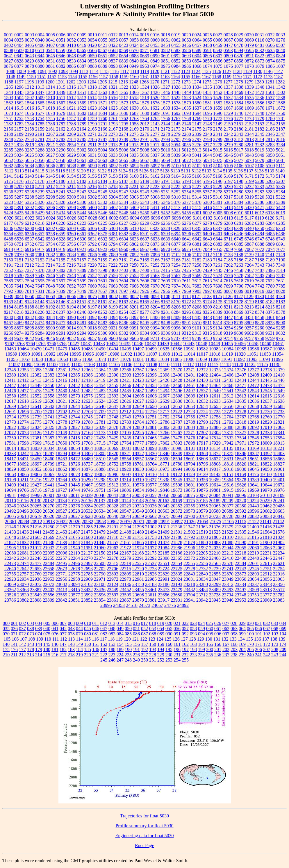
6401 (218, 234)
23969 (266, 600)
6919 (61, 249)
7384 (71, 270)
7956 (165, 291)
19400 (266, 480)
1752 (19, 118)
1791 (103, 124)
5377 (186, 202)
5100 (176, 166)
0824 (281, 56)
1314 (50, 87)
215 (47, 655)
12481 (74, 391)
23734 (228, 595)
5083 (19, 166)
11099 (39, 365)
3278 (218, 145)
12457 (138, 385)
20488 (279, 506)
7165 (144, 260)
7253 (165, 265)
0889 (103, 66)
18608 (202, 459)
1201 (60, 82)
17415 (74, 438)
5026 (40, 155)
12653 (189, 406)
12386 (87, 375)
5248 (134, 192)
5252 (176, 192)
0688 (134, 56)
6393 (165, 234)
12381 (23, 375)
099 (242, 634)
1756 (61, 118)
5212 (50, 187)
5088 (72, 166)
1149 (21, 77)
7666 (134, 286)
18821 (253, 464)
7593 (19, 281)
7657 (82, 286)
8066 (72, 296)
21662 (23, 537)
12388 (100, 375)
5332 (103, 202)
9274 (19, 333)
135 (249, 639)
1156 (93, 77)
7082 (51, 255)
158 (153, 644)
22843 (189, 574)
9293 (71, 333)
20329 (125, 506)
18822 (266, 464)
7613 (207, 281)
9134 (218, 328)
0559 (61, 50)
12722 (176, 412)
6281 (239, 223)
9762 (10, 344)
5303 (103, 197)
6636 (134, 239)
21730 (125, 537)
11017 (202, 354)
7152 (29, 260)
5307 (144, 197)
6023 (40, 218)
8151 (82, 302)
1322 (124, 87)
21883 (215, 542)
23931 (176, 600)
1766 (165, 118)
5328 (61, 202)
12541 (228, 391)
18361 (189, 453)
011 (96, 623)
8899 (40, 328)
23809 (49, 600)
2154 (270, 124)
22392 (202, 558)
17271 (189, 433)
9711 (155, 338)
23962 (253, 600)
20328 (113, 506)
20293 (100, 506)
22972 (113, 579)
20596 (253, 511)
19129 (189, 474)
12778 (61, 422)
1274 (197, 82)
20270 (49, 506)
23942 (202, 600)
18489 (87, 459)
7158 (92, 260)
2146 (186, 124)
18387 (253, 453)
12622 (74, 401)
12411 (10, 380)
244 (283, 655)
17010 (266, 427)
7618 (239, 281)
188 (112, 649)
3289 (50, 150)
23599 (125, 595)
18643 (240, 459)
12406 (228, 375)
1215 (113, 82)
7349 (281, 265)
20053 (138, 495)
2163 (71, 129)
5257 (207, 192)
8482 (92, 323)
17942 (228, 443)
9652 (71, 338)
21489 (138, 532)
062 (226, 629)
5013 (197, 150)
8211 (228, 307)
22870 (228, 574)
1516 (113, 98)
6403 (228, 234)
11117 (213, 365)
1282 (280, 82)
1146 (268, 71)
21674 (61, 537)
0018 (165, 35)
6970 (165, 249)
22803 (113, 574)
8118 (186, 296)
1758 (82, 118)
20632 (100, 516)
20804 (240, 516)
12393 (125, 375)
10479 (61, 349)
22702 (100, 569)
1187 (278, 77)
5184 (103, 181)
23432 (87, 590)
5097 (155, 166)
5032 (103, 155)
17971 (240, 443)
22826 (151, 574)
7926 (144, 291)
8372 (249, 312)
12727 (228, 412)
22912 (266, 574)
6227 (124, 223)
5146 (61, 176)
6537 (29, 239)
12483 (100, 391)
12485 (125, 391)
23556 (49, 595)
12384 (61, 375)
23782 (279, 595)
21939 (61, 548)
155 (128, 644)
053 (153, 629)
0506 (270, 45)
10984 (228, 349)
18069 (113, 448)
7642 (29, 286)
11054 (278, 354)
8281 (165, 312)
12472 (253, 385)
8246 (82, 312)
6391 (144, 234)
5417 (218, 207)
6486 (281, 234)
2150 (228, 124)
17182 (113, 433)
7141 (270, 255)
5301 (82, 197)
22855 (215, 574)
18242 (23, 453)
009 (79, 623)
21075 (215, 522)
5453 (176, 213)
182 (63, 649)
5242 (71, 192)
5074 (207, 160)
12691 (10, 412)
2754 (29, 139)
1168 (216, 77)
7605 (134, 281)
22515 (113, 563)
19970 (266, 490)
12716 (151, 412)
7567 (176, 276)
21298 (138, 527)
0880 (40, 66)
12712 (125, 412)
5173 (270, 176)
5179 (50, 181)
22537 (151, 563)
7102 (176, 255)
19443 (61, 485)
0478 (239, 45)
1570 (92, 103)
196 (177, 649)
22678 (74, 569)
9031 (113, 328)
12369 (164, 370)
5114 (30, 171)
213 (31, 655)
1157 (103, 77)
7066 (239, 249)
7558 (134, 276)
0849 (155, 61)
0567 (103, 50)
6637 (144, 239)
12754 (176, 417)
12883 (176, 427)
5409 (134, 207)
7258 (197, 265)
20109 (279, 495)
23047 (215, 579)
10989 (11, 354)
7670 (155, 286)
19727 (61, 490)
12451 (61, 385)
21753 (151, 537)
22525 (138, 563)
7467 (249, 270)
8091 (155, 296)
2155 (281, 124)
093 (193, 634)
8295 (186, 312)
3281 (249, 145)
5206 (270, 181)
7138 (238, 255)
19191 (279, 474)
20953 (100, 522)
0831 (50, 61)
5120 (81, 171)
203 (234, 649)
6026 (72, 218)
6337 (218, 228)
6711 (228, 239)
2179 (228, 129)
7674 (176, 286)
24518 (132, 605)
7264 (249, 265)
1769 (197, 118)
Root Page (144, 845)
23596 (100, 595)
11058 (37, 359)
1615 (19, 108)
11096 (277, 359)
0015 (144, 35)
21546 (253, 532)
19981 (10, 495)
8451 (249, 317)
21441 (36, 532)
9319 (228, 333)
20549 (138, 511)
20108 (266, 495)
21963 (113, 548)
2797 (197, 139)
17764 (125, 443)
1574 (134, 103)
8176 (228, 302)
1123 (186, 71)
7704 (249, 286)
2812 (239, 139)
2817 (8, 145)
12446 (279, 380)
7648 (50, 286)
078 (71, 634)
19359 (215, 480)
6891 (281, 244)
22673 (61, 569)
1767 (176, 118)
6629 (71, 239)
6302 (50, 228)
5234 (270, 187)
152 (104, 644)
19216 (36, 480)
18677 (10, 464)
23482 (189, 590)
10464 (23, 349)
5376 (176, 202)
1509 (40, 98)
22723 (151, 569)
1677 (40, 113)
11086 (189, 359)
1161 (144, 77)
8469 (19, 323)
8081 (103, 296)
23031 (189, 579)
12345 (10, 370)
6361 (82, 234)
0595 (249, 50)
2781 (40, 139)
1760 (103, 118)
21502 (189, 532)
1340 (260, 87)
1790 (92, 124)
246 (112, 660)
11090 (214, 359)
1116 (114, 71)
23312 (228, 584)
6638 (155, 239)
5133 (207, 171)
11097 (14, 365)
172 (267, 644)
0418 (71, 45)
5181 (71, 181)
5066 (134, 160)
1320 (103, 87)
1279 (249, 82)
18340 (164, 453)
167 (226, 644)
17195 (125, 433)
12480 (61, 391)
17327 (240, 433)
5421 (260, 207)
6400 (207, 234)
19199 (10, 480)
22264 (74, 558)
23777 (266, 595)
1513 (82, 98)
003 (31, 623)
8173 (197, 302)
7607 (155, 281)
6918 (50, 249)
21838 (49, 542)
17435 (125, 438)
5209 (19, 187)
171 (258, 644)
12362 (74, 370)
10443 (189, 344)
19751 (100, 490)
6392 (155, 234)
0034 (8, 40)
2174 (186, 129)
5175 (8, 181)
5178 (40, 181)
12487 (138, 391)
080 (88, 634)
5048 (249, 155)
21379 (227, 527)
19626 (240, 485)
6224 (92, 223)
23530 (23, 595)
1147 (278, 71)
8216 (281, 307)
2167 (113, 129)
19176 (253, 474)
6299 (19, 228)
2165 (92, 129)
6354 (8, 234)
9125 (207, 328)
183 (71, 649)
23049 (228, 579)
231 (177, 655)
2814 (260, 139)
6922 (92, 249)
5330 (82, 202)
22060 (253, 548)
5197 (228, 181)
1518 (134, 98)
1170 (237, 77)
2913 (113, 145)
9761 (281, 338)
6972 (176, 249)
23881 (151, 600)
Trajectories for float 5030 (144, 816)
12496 (176, 391)
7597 (61, 281)
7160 (113, 260)
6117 (249, 218)
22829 (164, 574)
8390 (71, 317)
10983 (215, 349)
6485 (270, 234)
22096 (61, 553)
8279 (155, 312)
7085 (82, 255)
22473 (10, 563)
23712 (202, 595)
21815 (253, 537)
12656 (228, 406)
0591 (207, 50)
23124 (113, 584)
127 (184, 639)
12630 (176, 401)
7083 (61, 255)
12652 (176, 406)
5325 (29, 202)
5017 (239, 150)
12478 (36, 391)
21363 (202, 527)
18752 (113, 464)
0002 (19, 35)
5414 (186, 207)
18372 (215, 453)
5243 (82, 192)
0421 (103, 45)
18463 (61, 459)
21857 (113, 542)
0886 (71, 66)
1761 (113, 118)
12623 (87, 401)
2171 (155, 129)
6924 (113, 249)
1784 (29, 124)
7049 (207, 249)
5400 (92, 207)
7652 (71, 286)
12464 (215, 385)
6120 (270, 218)
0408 (61, 45)
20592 (240, 511)
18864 (74, 469)
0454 (165, 45)
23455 (138, 590)
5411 (155, 207)
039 (39, 629)
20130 (35, 501)
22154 (113, 553)
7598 (71, 281)
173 (275, 644)
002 (22, 623)
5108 (260, 166)
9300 (103, 333)
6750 (8, 244)
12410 (279, 375)
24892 (183, 605)
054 (161, 629)
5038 (165, 155)
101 (258, 634)
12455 (113, 385)
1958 (134, 124)
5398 (71, 207)
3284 (281, 145)
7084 (72, 255)
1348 (50, 92)
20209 (227, 501)
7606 (144, 281)
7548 (71, 276)
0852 (176, 61)
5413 (176, 207)
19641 (253, 485)
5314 (197, 197)
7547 (61, 276)
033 (275, 623)
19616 (228, 485)
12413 (36, 380)
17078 (23, 433)
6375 (103, 234)
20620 (49, 516)
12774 (23, 422)
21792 (189, 537)
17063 (279, 427)
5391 (19, 207)
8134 (270, 296)
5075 (218, 160)
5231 (239, 187)
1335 (207, 87)
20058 (164, 495)
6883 (218, 244)
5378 (197, 202)
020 (169, 623)
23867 (125, 600)
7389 (82, 270)
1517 (124, 98)
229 (161, 655)
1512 (71, 98)
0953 (144, 66)
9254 (228, 328)
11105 (114, 365)
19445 (74, 485)
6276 (186, 223)
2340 (207, 134)
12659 (266, 406)
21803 (202, 537)
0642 (19, 56)
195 (169, 649)
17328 (253, 433)
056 (177, 629)
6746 (249, 239)
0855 (207, 61)
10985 (240, 349)
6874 (165, 244)
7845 (71, 291)
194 (161, 649)
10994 (63, 354)
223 (112, 655)
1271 (165, 82)
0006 (61, 35)
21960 (100, 548)
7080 (30, 255)
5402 (113, 207)
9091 (134, 328)
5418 (228, 207)
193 (153, 649)
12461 (189, 385)
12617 (10, 401)
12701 (49, 412)
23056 (266, 579)
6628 (61, 239)
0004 (40, 35)
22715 (125, 569)
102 (267, 634)
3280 (239, 145)
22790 (100, 574)
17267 (176, 433)
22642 (23, 569)
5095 (145, 166)
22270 (87, 558)
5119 (71, 171)
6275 (176, 223)
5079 (260, 160)
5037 (155, 155)
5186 (113, 181)
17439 (138, 438)
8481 (82, 323)
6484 (260, 234)
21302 (151, 527)
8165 (144, 302)
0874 (270, 61)
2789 (124, 139)
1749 (270, 113)
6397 (197, 234)
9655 (82, 338)
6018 (270, 213)
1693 (186, 113)
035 (6, 629)
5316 (218, 197)
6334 (186, 228)
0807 (218, 56)
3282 (260, 145)
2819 (29, 145)
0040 (40, 40)
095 (210, 634)
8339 (218, 312)
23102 (87, 584)
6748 (270, 239)
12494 (164, 391)
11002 (126, 354)
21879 (189, 542)
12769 (266, 417)
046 (96, 629)
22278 (113, 558)
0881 (50, 66)
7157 (82, 260)
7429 (207, 270)
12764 (228, 417)
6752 (29, 244)
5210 (29, 187)
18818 (228, 464)
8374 (260, 312)
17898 (189, 443)
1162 (155, 77)
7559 (144, 276)
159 (161, 644)
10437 (150, 344)
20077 (202, 495)
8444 (218, 317)
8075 (92, 296)
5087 (61, 166)
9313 (197, 333)
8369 (239, 312)
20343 (164, 506)
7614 (218, 281)
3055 (186, 145)
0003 (29, 35)
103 (275, 634)
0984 (176, 66)
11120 (238, 365)
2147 (197, 124)
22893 (253, 574)
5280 (239, 192)
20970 (126, 522)
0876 (8, 66)
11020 (240, 354)
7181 (186, 260)
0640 (281, 50)
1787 (61, 124)
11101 (64, 365)
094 (201, 634)
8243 (71, 312)
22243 (23, 558)
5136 (238, 171)
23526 (10, 595)
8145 (50, 302)
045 (88, 629)
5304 (113, 197)
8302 (197, 312)
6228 (134, 223)
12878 (113, 427)
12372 (202, 370)
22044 (228, 548)
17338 (266, 433)
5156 (92, 176)
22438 (240, 558)
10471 (49, 349)
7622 (270, 281)
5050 (270, 155)
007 (63, 623)
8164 (134, 302)
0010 (92, 35)
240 (250, 655)
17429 (113, 438)
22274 (100, 558)
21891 (253, 542)
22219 (253, 553)
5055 (29, 160)
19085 (100, 474)
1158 (114, 77)
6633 (113, 239)
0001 (8, 35)
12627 (138, 401)
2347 (281, 134)
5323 (8, 202)
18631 (228, 459)
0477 (228, 45)
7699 (228, 286)
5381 (218, 202)
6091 (103, 218)
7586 (270, 276)
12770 (279, 417)
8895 (8, 328)
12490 (151, 391)
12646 (100, 406)
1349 (61, 92)
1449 (186, 92)
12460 (176, 385)
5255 (197, 192)
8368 (228, 312)
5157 (103, 176)
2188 (8, 134)
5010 (165, 150)
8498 (165, 323)
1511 (61, 98)
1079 (260, 66)
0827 (8, 61)
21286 (100, 527)
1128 (237, 71)
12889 (240, 427)
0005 (50, 35)
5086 (51, 166)
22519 (125, 563)
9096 (176, 328)
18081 (126, 448)
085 (128, 634)
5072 (186, 160)
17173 (100, 433)
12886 (215, 427)
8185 (19, 307)
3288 (40, 150)
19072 (62, 474)
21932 (49, 548)
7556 (113, 276)
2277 (155, 134)
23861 (113, 600)
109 (40, 639)
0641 (8, 56)
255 (185, 660)
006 (55, 623)
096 (218, 634)
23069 (10, 584)
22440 (253, 558)
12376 (240, 370)
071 (14, 634)
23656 (164, 595)
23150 (138, 584)
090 (169, 634)
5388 (270, 202)
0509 (19, 50)
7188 (260, 260)
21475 (87, 532)
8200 (124, 307)
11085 (176, 359)
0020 (186, 35)
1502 (281, 92)
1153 (62, 77)
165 (210, 644)
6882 (207, 244)
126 (176, 639)
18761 (138, 464)
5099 (166, 166)
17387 (49, 438)
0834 (82, 61)
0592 (218, 50)
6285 (281, 223)
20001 (49, 495)
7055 (218, 249)
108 (31, 639)
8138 (280, 296)
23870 (138, 600)
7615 (228, 281)
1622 (82, 108)
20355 (189, 506)
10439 (163, 344)
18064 (87, 448)
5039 (176, 155)
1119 (145, 71)
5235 (281, 187)
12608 (176, 396)
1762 (124, 118)
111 (56, 639)
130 (209, 639)
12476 (10, 391)
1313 (40, 87)
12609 (189, 396)
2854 (71, 145)
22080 (10, 553)
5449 (134, 213)
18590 (164, 459)
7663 (113, 286)
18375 (228, 453)
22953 (49, 579)
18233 (10, 453)
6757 (82, 244)
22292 (151, 558)
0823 (270, 56)
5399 (82, 207)
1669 (249, 108)
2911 (92, 145)
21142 (278, 522)
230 (169, 655)
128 (192, 639)
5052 (8, 160)
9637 (19, 338)
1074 (207, 66)
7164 (134, 260)
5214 (71, 187)
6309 (124, 228)
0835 (92, 61)
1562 (8, 103)
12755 (189, 417)
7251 (144, 265)
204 (242, 649)
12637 (266, 401)
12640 (23, 406)
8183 (281, 302)
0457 (197, 45)
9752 (218, 338)
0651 (103, 56)
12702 (61, 412)
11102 (77, 365)
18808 (215, 464)
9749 (197, 338)
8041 (19, 296)
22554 (176, 563)
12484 (113, 391)
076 (55, 634)
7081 (40, 255)
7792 (8, 291)
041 (55, 629)
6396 (186, 234)
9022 (103, 328)
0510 (29, 50)
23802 (23, 600)
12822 (10, 427)
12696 (23, 412)
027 (226, 623)
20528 (74, 511)
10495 (125, 349)
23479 (176, 590)
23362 (10, 590)
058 (193, 629)
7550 (82, 276)
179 (39, 649)
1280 (259, 82)
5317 (228, 197)
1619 (61, 108)
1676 (29, 113)
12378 (266, 370)
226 (136, 655)
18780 (176, 464)
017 (144, 623)
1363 (103, 92)
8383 (40, 317)
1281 (270, 82)
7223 (124, 265)
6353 (281, 228)
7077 (281, 249)
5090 (92, 166)
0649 (82, 56)
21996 (189, 548)
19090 (113, 474)
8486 (124, 323)
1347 (40, 92)
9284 (40, 333)
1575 (144, 103)
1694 (197, 113)
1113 (84, 71)
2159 (40, 129)
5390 (8, 207)
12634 (228, 401)
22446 (266, 558)
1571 (103, 103)
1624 (103, 108)
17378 (23, 438)
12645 (87, 406)
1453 (228, 92)
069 (283, 629)
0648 (71, 56)
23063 (279, 579)
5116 (50, 171)
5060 (71, 160)
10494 (113, 349)
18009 (266, 443)
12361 (61, 370)
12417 (74, 380)
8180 (260, 302)
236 (218, 655)
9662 (124, 338)
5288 (29, 197)
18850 (23, 469)
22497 (87, 563)
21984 (164, 548)
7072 (260, 249)
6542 (40, 239)
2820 (40, 145)
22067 (279, 548)
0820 (239, 56)
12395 (138, 375)
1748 (260, 113)
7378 (40, 270)
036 (14, 629)
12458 (151, 385)
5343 (144, 202)
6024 (51, 218)
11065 (75, 359)
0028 (228, 35)
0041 (50, 40)
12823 (23, 427)
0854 (197, 61)
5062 (92, 160)
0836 (103, 61)
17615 (49, 443)
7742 (260, 286)
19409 (10, 485)
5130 (175, 171)
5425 (19, 213)
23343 (266, 584)
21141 (266, 522)
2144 (165, 124)
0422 (113, 45)
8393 (103, 317)
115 (87, 639)
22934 (23, 579)
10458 (253, 344)
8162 (113, 302)
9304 (144, 333)
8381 (19, 317)
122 (144, 639)
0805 (207, 56)
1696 (218, 113)
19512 (113, 485)
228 (153, 655)
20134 (61, 501)
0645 (50, 56)
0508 (8, 50)
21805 (215, 537)
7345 (270, 265)
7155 (61, 260)
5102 (197, 166)
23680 (176, 595)
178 (31, 649)
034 (283, 623)
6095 (145, 218)
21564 (266, 532)
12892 (253, 427)
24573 (144, 605)
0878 (29, 66)
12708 (87, 412)
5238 (29, 192)
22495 (61, 563)
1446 (165, 92)
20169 (176, 501)
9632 (281, 333)
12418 (87, 380)
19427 (36, 485)
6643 (207, 239)
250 (144, 660)
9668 (144, 338)
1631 (144, 108)
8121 (197, 296)
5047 (239, 155)
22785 (87, 574)
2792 (155, 139)
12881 (151, 427)
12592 (100, 396)
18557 (138, 459)
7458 (239, 270)
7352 (8, 270)
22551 (164, 563)
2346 (270, 134)
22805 (125, 574)
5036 (144, 155)
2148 (207, 124)
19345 (176, 480)
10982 (202, 349)
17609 (36, 443)
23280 (202, 584)
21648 (10, 537)
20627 (74, 516)
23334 (240, 584)
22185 (164, 553)
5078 (249, 160)
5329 (71, 202)
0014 (134, 35)
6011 (249, 213)
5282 (260, 192)
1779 (260, 118)
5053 (19, 160)
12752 (164, 417)
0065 (207, 40)
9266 (8, 333)
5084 (30, 166)
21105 (228, 522)
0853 (186, 61)
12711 (112, 412)
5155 (82, 176)
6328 (165, 228)
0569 (124, 50)
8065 (61, 296)
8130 (259, 296)
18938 (151, 469)
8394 (113, 317)
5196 (218, 181)
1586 (260, 103)
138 (274, 639)
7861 (113, 291)
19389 (253, 480)
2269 (71, 134)
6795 (124, 244)
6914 (8, 249)
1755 (50, 118)
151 (96, 644)
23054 (253, 579)
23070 (23, 584)
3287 (29, 150)
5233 (260, 187)
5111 (281, 166)
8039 (9, 296)
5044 (207, 155)
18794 (189, 464)
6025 (61, 218)
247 (120, 660)
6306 (92, 228)
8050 (30, 296)
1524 (197, 98)
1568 (71, 103)
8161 (103, 302)
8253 (113, 312)
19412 (23, 485)
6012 (260, 213)
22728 (189, 569)
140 (6, 644)
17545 (253, 438)
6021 (19, 218)
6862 (134, 244)
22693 (87, 569)
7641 (19, 286)
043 (71, 629)
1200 (50, 82)
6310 (134, 228)
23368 (23, 590)
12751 (151, 417)
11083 (151, 359)
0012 (113, 35)
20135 (74, 501)
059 (201, 629)
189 (120, 649)
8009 (239, 291)
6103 (218, 218)
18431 (23, 459)
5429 (40, 213)
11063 (62, 359)
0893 (113, 66)
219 (79, 655)
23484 (202, 590)
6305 (82, 228)
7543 (40, 276)
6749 (281, 239)
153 (112, 644)
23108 (100, 584)
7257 (186, 265)
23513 (266, 590)
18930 (138, 469)
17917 (202, 443)
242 (267, 655)
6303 (61, 228)
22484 (49, 563)
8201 (134, 307)
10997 (101, 354)
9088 (124, 328)
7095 (145, 255)
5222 (144, 187)
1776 (228, 118)
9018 (92, 328)
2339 (197, 134)
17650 (61, 443)
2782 (50, 139)
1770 (207, 118)
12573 (74, 396)
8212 (239, 307)
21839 (61, 542)
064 (242, 629)
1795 (124, 124)
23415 (74, 590)
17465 (151, 438)
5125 (133, 171)
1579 (186, 103)
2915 (134, 145)
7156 (71, 260)
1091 (42, 71)
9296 (92, 333)
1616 (29, 108)
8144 (40, 302)
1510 (50, 98)
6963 (134, 249)
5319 (249, 197)
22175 (151, 553)
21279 (74, 527)
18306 (87, 453)
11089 (201, 359)
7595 (40, 281)
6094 (134, 218)
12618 (23, 401)
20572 (176, 511)
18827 (279, 464)
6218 (40, 223)
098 (234, 634)
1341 (270, 87)
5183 (92, 181)
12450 (49, 385)
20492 (10, 511)
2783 (61, 139)
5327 (50, 202)
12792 (228, 422)
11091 (226, 359)
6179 (19, 223)
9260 (260, 328)
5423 (281, 207)
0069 (249, 40)
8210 (218, 307)
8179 (249, 302)
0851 (165, 61)
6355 (19, 234)
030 (250, 623)
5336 (134, 202)
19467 (87, 485)
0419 (82, 45)
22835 (176, 574)
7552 (92, 276)
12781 (100, 422)
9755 (239, 338)
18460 (49, 459)
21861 (125, 542)
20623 (61, 516)
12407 (240, 375)
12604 (125, 396)
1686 (124, 113)
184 (79, 649)
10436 (138, 344)
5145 (50, 176)
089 (161, 634)
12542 (240, 391)
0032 (270, 35)
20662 (151, 516)
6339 (239, 228)
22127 (87, 553)
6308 (113, 228)
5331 (92, 202)
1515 (103, 98)
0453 (155, 45)
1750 (281, 113)
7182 (197, 260)
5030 (82, 155)
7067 (249, 249)
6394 (176, 234)
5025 (29, 155)
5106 (239, 166)
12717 (164, 412)
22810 (138, 574)
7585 (260, 276)
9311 (176, 333)
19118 (164, 474)
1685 (113, 113)
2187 (281, 129)
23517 (279, 590)
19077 (87, 474)
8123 (207, 296)
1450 (197, 92)
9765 (41, 344)
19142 (215, 474)
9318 (218, 333)
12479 (49, 391)
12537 (202, 391)
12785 (151, 422)
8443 (207, 317)
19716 (36, 490)
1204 (92, 82)
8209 (207, 307)
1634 (176, 108)
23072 (36, 584)
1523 (186, 98)
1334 (197, 87)
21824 (279, 537)
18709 (49, 464)
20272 (61, 506)
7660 (92, 286)
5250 (155, 192)
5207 (281, 181)
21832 (23, 542)
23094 (74, 584)
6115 (239, 218)
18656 (266, 459)
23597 (113, 595)
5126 (144, 171)
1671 (270, 108)
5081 (281, 160)
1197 (19, 82)
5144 (40, 176)
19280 (74, 480)
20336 (151, 506)
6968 (155, 249)
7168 (176, 260)
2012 (144, 124)
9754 (228, 338)
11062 (50, 359)
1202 (71, 82)
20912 (36, 522)
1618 (50, 108)
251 (153, 660)
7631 (281, 281)
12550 (10, 396)
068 (275, 629)
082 (104, 634)
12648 (125, 406)
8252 (103, 312)
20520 (36, 511)
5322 (281, 197)
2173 (176, 129)
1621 (71, 108)
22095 (49, 553)
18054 (74, 448)
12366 (125, 370)
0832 (61, 61)
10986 (253, 349)
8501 (186, 323)
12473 (266, 385)
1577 (165, 103)
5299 (61, 197)
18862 (61, 469)
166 (218, 644)
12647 (113, 406)
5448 (124, 213)
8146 (61, 302)
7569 (197, 276)
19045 (253, 469)
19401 (279, 480)
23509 (253, 590)
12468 (228, 385)
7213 (40, 265)
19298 (100, 480)
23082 (61, 584)
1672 (281, 108)
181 (55, 649)
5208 (8, 187)
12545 (266, 391)
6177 (8, 223)
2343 (239, 134)
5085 (40, 166)
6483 (249, 234)
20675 (164, 516)
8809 (249, 323)
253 (169, 660)
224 (120, 655)
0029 (239, 35)
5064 (113, 160)
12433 (228, 380)
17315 (228, 433)
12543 (253, 391)
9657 (92, 338)
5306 (134, 197)
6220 (61, 223)
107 (23, 639)
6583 (50, 239)
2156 (8, 129)
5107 (249, 166)
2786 (92, 139)
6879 (186, 244)
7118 (218, 255)
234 (201, 655)
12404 (215, 375)
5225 (176, 187)
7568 (186, 276)
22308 (164, 558)
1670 (260, 108)
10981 (189, 349)
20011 (74, 495)
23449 (113, 590)
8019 (260, 291)
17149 (61, 433)
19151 (227, 474)
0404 (19, 45)
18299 (74, 453)
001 (14, 623)
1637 (197, 108)
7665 (124, 286)
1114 (94, 71)
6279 (218, 223)
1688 (144, 113)
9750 (207, 338)
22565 (215, 563)
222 (104, 655)
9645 (40, 338)
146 (55, 644)
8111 (176, 296)
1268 (144, 82)
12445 (266, 380)
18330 (151, 453)
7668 (144, 286)
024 (201, 623)
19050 (266, 469)
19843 (151, 490)
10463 (10, 349)
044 (79, 629)
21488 (125, 532)
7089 (113, 255)
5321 (270, 197)
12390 (113, 375)
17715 (100, 443)
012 (104, 623)
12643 (61, 406)
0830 (40, 61)
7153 (40, 260)
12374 (228, 370)
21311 (164, 527)
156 (136, 644)
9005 (61, 328)
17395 (61, 438)
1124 (196, 71)
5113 (19, 171)
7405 (134, 270)
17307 (202, 433)
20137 (99, 501)
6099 (187, 218)
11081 (138, 359)
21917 (36, 548)
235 (210, 655)
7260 (207, 265)
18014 (10, 448)
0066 (218, 40)
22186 (176, 553)
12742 (61, 417)
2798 (207, 139)
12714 (138, 412)
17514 (215, 438)
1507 (29, 98)
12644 (74, 406)
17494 (202, 438)
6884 (228, 244)
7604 (124, 281)
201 (218, 649)
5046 (228, 155)
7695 (207, 286)
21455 (49, 532)
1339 (249, 87)
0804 (197, 56)
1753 (29, 118)
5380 (207, 202)
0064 (197, 40)
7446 (228, 270)
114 (79, 639)
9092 (144, 328)
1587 (270, 103)
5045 (218, 155)
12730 (266, 412)
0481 (260, 45)
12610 (202, 396)
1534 (239, 98)
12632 (202, 401)
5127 (154, 171)
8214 (260, 307)
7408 (144, 270)
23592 (87, 595)
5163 (165, 176)
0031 (260, 35)
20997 (177, 522)
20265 (36, 506)
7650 (61, 286)
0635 (270, 50)
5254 (186, 192)
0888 (92, 66)
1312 (29, 87)
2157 (19, 129)
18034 (49, 448)
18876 (87, 469)
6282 (249, 223)
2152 (249, 124)
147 (63, 644)
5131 (186, 171)
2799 (218, 139)
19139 (202, 474)
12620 (49, 401)
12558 (49, 396)
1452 (218, 92)
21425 (279, 527)
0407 (50, 45)
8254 (124, 312)
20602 (266, 511)
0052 (71, 40)
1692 (176, 113)
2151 (239, 124)
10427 (74, 344)
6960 (124, 249)
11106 (127, 365)
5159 (124, 176)
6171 (280, 218)
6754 (50, 244)
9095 (165, 328)
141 (14, 644)
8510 (197, 323)
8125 (217, 296)
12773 (10, 422)
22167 (125, 553)
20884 (24, 522)
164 (201, 644)
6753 (40, 244)
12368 (151, 370)
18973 (164, 469)
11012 (177, 354)
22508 (100, 563)
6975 (186, 249)
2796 (186, 139)
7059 (228, 249)
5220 (124, 187)
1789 (82, 124)
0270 (270, 40)
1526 (218, 98)
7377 (29, 270)
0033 (281, 35)
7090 (124, 255)
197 (185, 649)
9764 (31, 344)
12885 (202, 427)
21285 (87, 527)
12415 (49, 380)
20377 (228, 506)
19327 (151, 480)
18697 (36, 464)
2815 (270, 139)
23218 (189, 584)
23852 (87, 600)
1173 (268, 77)
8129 (249, 296)
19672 (279, 485)
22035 (215, 548)
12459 (164, 385)
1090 (32, 71)
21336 (176, 527)
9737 (176, 338)
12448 (23, 385)
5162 (155, 176)
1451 (207, 92)
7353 (19, 270)
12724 (202, 412)
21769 (164, 537)
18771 (164, 464)
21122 (253, 522)
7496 (270, 270)
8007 (228, 291)
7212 (29, 265)
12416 (61, 380)
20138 (112, 501)
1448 (176, 92)
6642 (197, 239)
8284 (176, 312)
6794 (113, 244)
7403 (124, 270)
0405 (29, 45)
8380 (8, 317)
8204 (155, 307)
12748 (113, 417)
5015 (218, 150)
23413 (61, 590)
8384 (50, 317)
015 (128, 623)
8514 (218, 323)
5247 (124, 192)
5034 (124, 155)
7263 (239, 265)
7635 (8, 286)
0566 (92, 50)
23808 (36, 600)
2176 (207, 129)
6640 (176, 239)
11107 (139, 365)
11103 (89, 365)
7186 (239, 260)
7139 (249, 255)
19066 (36, 474)
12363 (87, 370)
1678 (50, 113)
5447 (113, 213)
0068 (239, 40)
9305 (155, 333)
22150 (100, 553)
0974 (155, 66)
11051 (253, 354)
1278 (238, 82)
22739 (215, 569)
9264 (270, 328)
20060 (176, 495)
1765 (155, 118)
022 (185, 623)
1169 (227, 77)
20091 (228, 495)
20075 (189, 495)
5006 (124, 150)
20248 (23, 506)
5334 (124, 202)
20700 (189, 516)
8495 (144, 323)
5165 (186, 176)
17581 (10, 443)
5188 (134, 181)
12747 (100, 417)
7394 (92, 270)
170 (250, 644)
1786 (50, 124)
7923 (134, 291)
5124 (123, 171)
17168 (87, 433)
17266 (164, 433)
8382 (29, 317)
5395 (40, 207)
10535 (164, 349)
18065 (100, 448)
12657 (240, 406)
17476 (189, 438)
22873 (240, 574)
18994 (176, 469)
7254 (176, 265)
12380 (10, 375)
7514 (281, 270)
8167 (165, 302)
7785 (281, 286)
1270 (155, 82)
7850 (92, 291)
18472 (74, 459)
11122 (250, 365)
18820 (240, 464)
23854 (100, 600)
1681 (71, 113)
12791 (215, 422)
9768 (62, 344)
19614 (215, 485)
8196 (82, 307)
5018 (249, 150)
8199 (113, 307)
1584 (239, 103)
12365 (113, 370)
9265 (281, 328)
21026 (190, 522)
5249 (144, 192)
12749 (125, 417)
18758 (125, 464)
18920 (125, 469)
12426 (164, 380)
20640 (113, 516)
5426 (29, 213)
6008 (228, 213)
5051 (281, 155)
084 (120, 634)
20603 (279, 511)
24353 (119, 605)
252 (161, 660)
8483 (103, 323)
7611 (186, 281)
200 (210, 649)
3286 (19, 150)
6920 (71, 249)
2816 (281, 139)
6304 (71, 228)
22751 (266, 569)
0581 (155, 50)
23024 (176, 579)
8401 (144, 317)
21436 (23, 532)
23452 (125, 590)
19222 (49, 480)
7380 (50, 270)
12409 (266, 375)
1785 (40, 124)
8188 (29, 307)
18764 (151, 464)
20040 (100, 495)
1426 (155, 92)
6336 (207, 228)
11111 (176, 365)
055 (169, 629)
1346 (29, 92)
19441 (49, 485)
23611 (151, 595)
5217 (103, 187)
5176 (19, 181)
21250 (49, 527)
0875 (281, 61)
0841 (144, 61)
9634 (8, 338)
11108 (152, 365)
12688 (279, 406)
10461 (278, 344)
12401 (189, 375)
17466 (164, 438)
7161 (124, 260)
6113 (228, 218)
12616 (279, 396)
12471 (240, 385)
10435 (125, 344)
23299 (215, 584)
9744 (186, 338)
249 (136, 660)
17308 (215, 433)
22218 (240, 553)
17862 (164, 443)
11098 (27, 365)
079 (79, 634)
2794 (165, 139)
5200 (260, 181)
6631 (92, 239)
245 (104, 660)
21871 (151, 542)
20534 (100, 511)
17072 (10, 433)
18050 (62, 448)
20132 (48, 501)
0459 (218, 45)
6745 (239, 239)
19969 (253, 490)
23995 (106, 605)
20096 (240, 495)
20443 (253, 506)
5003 (92, 150)
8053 (51, 296)
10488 (87, 349)
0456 (186, 45)
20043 (113, 495)
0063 (186, 40)
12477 (23, 391)
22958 (74, 579)
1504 (19, 98)
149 (79, 644)
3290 (61, 150)
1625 (113, 108)
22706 (113, 569)
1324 (144, 87)
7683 (197, 286)
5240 (50, 192)
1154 (72, 77)
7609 (165, 281)
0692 (176, 56)
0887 (82, 66)
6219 (50, 223)
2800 (228, 139)
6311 (144, 228)
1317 (82, 87)
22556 (202, 563)
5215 (82, 187)
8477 (61, 323)
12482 (87, 391)
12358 (36, 370)
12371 (189, 370)
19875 (189, 490)
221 (96, 655)
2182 (260, 129)
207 (267, 649)
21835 (36, 542)
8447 (228, 317)
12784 (138, 422)
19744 (74, 490)
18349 (176, 453)
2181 (249, 129)
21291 (113, 527)
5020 (270, 150)
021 (177, 623)
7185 (228, 260)
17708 (87, 443)
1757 (71, 118)
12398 (164, 375)
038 (31, 629)
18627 (215, 459)
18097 (164, 448)
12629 (164, 401)
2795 (176, 139)
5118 (60, 171)
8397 (134, 317)
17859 (151, 443)
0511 (40, 50)
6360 (71, 234)
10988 (279, 349)
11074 (113, 359)
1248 (134, 82)
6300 (29, 228)
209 (283, 649)
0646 (61, 56)
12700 (36, 412)
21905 (10, 548)
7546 (50, 276)
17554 (279, 438)
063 (234, 629)
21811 (240, 537)
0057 (124, 40)
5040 (186, 155)
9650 (61, 338)
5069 (165, 160)
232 (185, 655)
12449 (36, 385)
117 (103, 639)
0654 (124, 56)
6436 (239, 234)
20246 (10, 506)
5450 (144, 213)
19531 (125, 485)
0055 (103, 40)
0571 (144, 50)
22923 (10, 579)
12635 (240, 401)
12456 (125, 385)
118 (111, 639)
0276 (281, 40)
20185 (202, 501)
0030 (249, 35)
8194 (71, 307)
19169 (240, 474)
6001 (197, 213)
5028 (61, 155)
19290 (87, 480)
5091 (103, 166)
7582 (249, 276)
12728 (240, 412)
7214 (50, 265)
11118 (225, 365)
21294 (125, 527)
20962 (113, 522)
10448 (201, 344)
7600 (92, 281)
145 (47, 644)
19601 (189, 485)
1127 (227, 71)
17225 (138, 433)
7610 (176, 281)
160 (169, 644)
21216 (36, 527)
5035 (134, 155)
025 (210, 623)
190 (128, 649)
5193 (186, 181)
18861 (49, 469)
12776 (49, 422)
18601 (189, 459)
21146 (10, 527)
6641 (186, 239)
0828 (19, 61)
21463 (61, 532)
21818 (266, 537)
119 (119, 639)
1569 (82, 103)
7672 (165, 286)
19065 (23, 474)
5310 (176, 197)
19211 (23, 480)
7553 (103, 276)
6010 (239, 213)
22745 (253, 569)
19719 (49, 490)
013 (112, 623)
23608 (138, 595)
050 (128, 629)
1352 (92, 92)
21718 (113, 537)
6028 (92, 218)
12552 (36, 396)
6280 (228, 223)
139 (282, 639)
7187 (249, 260)
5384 (239, 202)
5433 (50, 213)
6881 (197, 244)
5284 (281, 192)
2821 (50, 145)
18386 (240, 453)
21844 (74, 542)
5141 (8, 176)
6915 (19, 249)
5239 (40, 192)
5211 (40, 187)
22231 (266, 553)
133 (233, 639)
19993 (23, 495)
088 (153, 634)
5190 (155, 181)
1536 (260, 98)
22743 (240, 569)
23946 (228, 600)
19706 (23, 490)
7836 (50, 291)
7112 (207, 255)
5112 (9, 171)
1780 (270, 118)
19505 (100, 485)
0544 (50, 50)
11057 (25, 359)
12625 (113, 401)
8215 (270, 307)
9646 (50, 338)
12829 (100, 427)
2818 (19, 145)
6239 (155, 223)
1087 (281, 66)
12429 (189, 380)
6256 (165, 223)
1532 (228, 98)
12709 (100, 412)
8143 (29, 302)
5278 (218, 192)
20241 (279, 501)
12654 (202, 406)
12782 (113, 422)
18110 (202, 448)
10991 (37, 354)
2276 (144, 134)
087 (144, 634)
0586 (186, 50)
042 (63, 629)
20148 (138, 501)
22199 (189, 553)
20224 (253, 501)
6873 (155, 244)
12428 (176, 380)
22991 (164, 579)
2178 (218, 129)
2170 (144, 129)
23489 (215, 590)
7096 (155, 255)
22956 (61, 579)
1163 (165, 77)
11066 (88, 359)
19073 (74, 474)
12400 (176, 375)
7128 (228, 255)
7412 (155, 270)
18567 (151, 459)
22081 (23, 553)
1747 (249, 113)
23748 (240, 595)
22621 (279, 563)
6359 (61, 234)
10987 (266, 349)
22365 (176, 558)
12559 (61, 396)
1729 (228, 113)
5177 (29, 181)
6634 (124, 239)
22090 (36, 553)
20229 (266, 501)
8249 (92, 312)
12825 (49, 427)
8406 (155, 317)
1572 (113, 103)
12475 (279, 385)
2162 (61, 129)
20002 (61, 495)
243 (275, 655)
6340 (249, 228)
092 (185, 634)
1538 (281, 98)
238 (234, 655)
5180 (61, 181)
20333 (138, 506)
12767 (240, 417)
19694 (10, 490)
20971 (139, 522)
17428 (100, 438)
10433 (99, 344)
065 (250, 629)
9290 (50, 333)
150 (88, 644)
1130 (258, 71)
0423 (124, 45)
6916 (29, 249)
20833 (266, 516)
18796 (202, 464)
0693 (186, 56)
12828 (87, 427)
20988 (151, 522)
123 (152, 639)
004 (39, 623)
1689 (155, 113)
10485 (74, 349)
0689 (144, 56)
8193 (61, 307)
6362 (92, 234)
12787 (176, 422)
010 (88, 623)
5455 (186, 213)
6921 (82, 249)
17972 (253, 443)
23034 (202, 579)
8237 (61, 312)
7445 (218, 270)
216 (55, 655)
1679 (61, 113)
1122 (175, 71)
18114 (215, 448)
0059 (144, 40)
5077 (239, 160)
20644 (125, 516)
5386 (260, 202)
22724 (164, 569)
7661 (103, 286)
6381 (113, 234)
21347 (189, 527)
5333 (113, 202)
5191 (165, 181)
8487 (134, 323)
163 (193, 644)
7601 (103, 281)
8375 (270, 312)
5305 (124, 197)
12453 (87, 385)
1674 (19, 113)
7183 (207, 260)
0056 (113, 40)
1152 (52, 77)
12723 (189, 412)
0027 (218, 35)
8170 (176, 302)
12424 (151, 380)
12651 (164, 406)
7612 (197, 281)
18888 (100, 469)
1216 (123, 82)
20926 (75, 522)
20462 (266, 506)
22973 (125, 579)
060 (210, 629)
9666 (134, 338)
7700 (239, 286)
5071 (176, 160)
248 (128, 660)
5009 (155, 150)
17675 (74, 443)
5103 (208, 166)
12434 (240, 380)
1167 (206, 77)
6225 (103, 223)
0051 (61, 40)
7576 (228, 276)
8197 (92, 307)
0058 (134, 40)
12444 (253, 380)
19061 (279, 469)
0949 (134, 66)
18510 (100, 459)
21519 (202, 532)
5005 (113, 150)
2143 (155, 124)
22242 (10, 558)
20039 (87, 495)
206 (258, 649)
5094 (134, 166)
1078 (249, 66)
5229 (218, 187)
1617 (40, 108)
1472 (249, 92)
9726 (165, 338)
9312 (186, 333)
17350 (10, 438)
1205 (102, 82)
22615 (266, 563)
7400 (113, 270)
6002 (207, 213)
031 (258, 623)
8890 (281, 323)
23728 (215, 595)
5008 (144, 150)
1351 (82, 92)
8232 (50, 312)
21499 (164, 532)
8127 (238, 296)
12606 (151, 396)
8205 (165, 307)
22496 (74, 563)
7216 (71, 265)
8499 (176, 323)
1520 (155, 98)
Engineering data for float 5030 (145, 836)
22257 (61, 558)
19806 (125, 490)
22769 (49, 574)
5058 (61, 160)
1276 (217, 82)
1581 (207, 103)
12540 (215, 391)
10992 (50, 354)
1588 (281, 103)
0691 (165, 56)
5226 (186, 187)
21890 (240, 542)
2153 (260, 124)
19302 (113, 480)
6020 (9, 218)
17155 (74, 433)
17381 (36, 438)
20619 (36, 516)
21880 (202, 542)
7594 (29, 281)
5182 (82, 181)
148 (71, 644)
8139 (8, 302)
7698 (218, 286)
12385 (74, 375)
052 (144, 629)
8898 (29, 328)
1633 (165, 108)
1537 (270, 98)
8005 (218, 291)
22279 (125, 558)
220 (88, 655)
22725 (176, 569)
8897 (19, 328)
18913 (113, 469)
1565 (40, 103)
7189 (270, 260)
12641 (36, 406)
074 (39, 634)
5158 (113, 176)
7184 (218, 260)
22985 (151, 579)
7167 (165, 260)
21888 (228, 542)
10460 (265, 344)
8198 (103, 307)
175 (6, 649)
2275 (134, 134)
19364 (228, 480)
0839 (124, 61)
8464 (281, 317)
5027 (50, 155)
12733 (279, 412)
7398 (103, 270)
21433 (10, 532)
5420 (249, 207)
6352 (270, 228)
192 (144, 649)
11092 (239, 359)
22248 (36, 558)
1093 (63, 71)
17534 (240, 438)
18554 (125, 459)
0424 (134, 45)
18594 (176, 459)
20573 (189, 511)
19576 (138, 485)
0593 (228, 50)
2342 (228, 134)
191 (136, 649)
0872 (249, 61)
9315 (207, 333)
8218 (19, 312)
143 (31, 644)
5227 (197, 187)
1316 (71, 87)
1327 (165, 87)
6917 (40, 249)
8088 (145, 296)
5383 (228, 202)
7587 (281, 276)
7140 (259, 255)
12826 (61, 427)
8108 (166, 296)
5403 (124, 207)
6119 (259, 218)
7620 (260, 281)
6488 (8, 239)
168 (234, 644)
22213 (228, 553)
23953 (240, 600)
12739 (36, 417)
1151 (41, 77)
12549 (279, 391)
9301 (113, 333)
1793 (113, 124)
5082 (9, 166)
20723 (215, 516)
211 (14, 655)
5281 (249, 192)
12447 (10, 385)
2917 (155, 145)
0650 (92, 56)
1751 (8, 118)
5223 (155, 187)
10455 (227, 344)
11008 (164, 354)
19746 (87, 490)
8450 (239, 317)
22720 (138, 569)
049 (120, 629)
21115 (241, 522)
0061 (165, 40)
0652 (113, 56)
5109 (270, 166)
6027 (82, 218)
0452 (144, 45)
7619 (249, 281)
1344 (8, 92)
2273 (113, 134)
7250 (134, 265)
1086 (270, 66)
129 (201, 639)
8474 (40, 323)
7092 (134, 255)
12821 (279, 422)
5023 (8, 155)
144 (39, 644)
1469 (239, 92)
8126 (228, 296)
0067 (228, 40)
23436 (100, 590)
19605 (202, 485)
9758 (260, 338)
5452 (165, 213)
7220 (92, 265)
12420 (113, 380)
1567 (61, 103)
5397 (61, 207)
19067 (49, 474)
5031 (92, 155)
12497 (189, 391)
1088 (11, 71)
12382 (36, 375)
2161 (50, 129)
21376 (215, 527)
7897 (124, 291)
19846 (164, 490)
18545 (113, 459)
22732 (202, 569)
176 (14, 649)
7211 (19, 265)
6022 (30, 218)
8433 (186, 317)
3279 (228, 145)
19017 (215, 469)
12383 (49, 375)
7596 (50, 281)
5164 (176, 176)
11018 (215, 354)
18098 (177, 448)
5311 (186, 197)
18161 (240, 448)
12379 (279, 370)
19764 (113, 490)
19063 (10, 474)
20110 (10, 501)
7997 (207, 291)
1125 (206, 71)
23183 (151, 584)
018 (153, 623)
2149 (218, 124)
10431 (86, 344)
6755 (61, 244)
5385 (249, 202)
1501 (270, 92)
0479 (249, 45)
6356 (29, 234)
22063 (266, 548)
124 (160, 639)
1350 (71, 92)
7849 (82, 291)
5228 (207, 187)
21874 (164, 542)
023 (193, 623)
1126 (216, 71)
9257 (249, 328)
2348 (8, 139)
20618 (23, 516)
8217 (8, 312)
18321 (125, 453)
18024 (23, 448)
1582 (218, 103)
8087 (134, 296)
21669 (49, 537)
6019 (281, 213)
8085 (124, 296)
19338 (164, 480)
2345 (260, 134)
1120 (155, 71)
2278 (165, 134)
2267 (50, 134)
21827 (10, 542)
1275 (207, 82)
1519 (144, 98)
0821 (249, 56)
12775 (36, 422)
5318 (239, 197)
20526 (49, 511)
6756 (71, 244)
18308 (100, 453)
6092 (113, 218)
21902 (279, 542)
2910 (82, 145)
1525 (207, 98)
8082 (113, 296)
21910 (23, 548)
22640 (10, 569)
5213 (61, 187)
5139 (270, 171)
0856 (218, 61)
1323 (134, 87)
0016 (155, 35)
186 (96, 649)
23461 (151, 590)
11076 (125, 359)
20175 (189, 501)
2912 (103, 145)
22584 (240, 563)
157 (144, 644)
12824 (36, 427)
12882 (164, 427)
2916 (144, 145)
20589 (228, 511)
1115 (104, 71)
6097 (166, 218)
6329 (176, 228)
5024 (19, 155)
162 (185, 644)
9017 (82, 328)
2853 (61, 145)
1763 (134, 118)
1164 (175, 77)
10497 (138, 349)
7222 (113, 265)
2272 (103, 134)
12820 (266, 422)
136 (258, 639)
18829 (10, 469)
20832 (253, 516)
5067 (144, 160)
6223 (82, 223)
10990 (24, 354)
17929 (215, 443)
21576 (279, 532)
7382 (61, 270)
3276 (197, 145)
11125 (262, 365)
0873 (260, 61)
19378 (240, 480)
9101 (197, 328)
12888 (228, 427)
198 (193, 649)
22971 (100, 579)
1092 (53, 71)
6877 (176, 244)
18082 (138, 448)
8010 (249, 291)
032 (267, 623)
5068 (155, 160)
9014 (71, 328)
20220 (240, 501)
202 (226, 649)
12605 (138, 396)
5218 (113, 187)
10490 (100, 349)
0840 (134, 61)
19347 (189, 480)
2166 (103, 129)
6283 (260, 223)
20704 (202, 516)
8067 (82, 296)
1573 (124, 103)
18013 (279, 443)
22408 (215, 558)
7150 (8, 260)
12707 (74, 412)
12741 (49, 417)
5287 (19, 197)
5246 (113, 192)
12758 (215, 417)
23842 (61, 600)
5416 (207, 207)
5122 (102, 171)
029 (242, 623)
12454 (100, 385)
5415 (197, 207)
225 (128, 655)
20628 (87, 516)
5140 (280, 171)
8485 (113, 323)
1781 (281, 118)
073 (31, 634)
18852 (36, 469)
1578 (176, 103)
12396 (151, 375)
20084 (215, 495)
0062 (176, 40)
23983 (279, 600)
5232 (249, 187)
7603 (113, 281)
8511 (207, 323)
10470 (36, 349)
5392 (29, 207)
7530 (19, 276)
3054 (176, 145)
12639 (10, 406)
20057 (151, 495)
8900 (50, 328)
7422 (176, 270)
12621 (61, 401)
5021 (281, 150)
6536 (19, 239)
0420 (92, 45)
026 (218, 623)
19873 (176, 490)
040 (47, 629)
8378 (281, 312)
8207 (186, 307)
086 (136, 634)
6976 (197, 249)
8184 (8, 307)
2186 (270, 129)
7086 (92, 255)
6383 (134, 234)
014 (120, 623)
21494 (151, 532)
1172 (258, 77)
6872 (144, 244)
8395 (124, 317)
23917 (164, 600)
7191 (8, 265)
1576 (155, 103)
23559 (61, 595)
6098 (176, 218)
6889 (270, 244)
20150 (151, 501)
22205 (202, 553)
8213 (249, 307)
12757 (202, 417)
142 (22, 644)
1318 (92, 87)
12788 (189, 422)
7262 (228, 265)
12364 (100, 370)
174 (283, 644)
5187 (124, 181)
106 (15, 639)
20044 (125, 495)
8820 (260, 323)
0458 (207, 45)
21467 (74, 532)
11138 (275, 365)
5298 (50, 197)
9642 (29, 338)
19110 (151, 474)
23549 (36, 595)
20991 (164, 522)
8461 (270, 317)
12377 (253, 370)
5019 (260, 150)
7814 (29, 291)
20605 (10, 516)
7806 (19, 291)
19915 (228, 490)
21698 (100, 537)
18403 (279, 453)
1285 (8, 87)
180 (47, 649)
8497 (155, 323)
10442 (176, 344)
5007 (134, 150)
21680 (87, 537)
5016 (228, 150)
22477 (36, 563)
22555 (189, 563)
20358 (202, 506)
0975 (165, 66)
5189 (144, 181)
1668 (239, 108)
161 (177, 644)
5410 (144, 207)
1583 (228, 103)
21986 (176, 548)
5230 (228, 187)
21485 (113, 532)
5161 (144, 176)
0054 (92, 40)
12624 (100, 401)
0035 (19, 40)
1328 (176, 87)
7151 (19, 260)
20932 (88, 522)
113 (71, 639)
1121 (165, 71)
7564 (165, 276)
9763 (20, 344)
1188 (9, 82)
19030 (240, 469)
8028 (281, 291)
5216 (92, 187)
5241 (61, 192)
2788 (113, 139)
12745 (87, 417)
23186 (164, 584)
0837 (113, 61)
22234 (279, 553)
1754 (40, 118)
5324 (19, 202)
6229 (144, 223)
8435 (197, 317)
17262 (151, 433)
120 (127, 639)
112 (63, 639)
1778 (249, 118)
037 (22, 629)
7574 (218, 276)
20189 (215, 501)
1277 (228, 82)
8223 (29, 312)
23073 (49, 584)
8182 (270, 302)
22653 (36, 569)
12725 (215, 412)
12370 (176, 370)
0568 (113, 50)
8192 (50, 307)
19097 (126, 474)
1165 (186, 77)
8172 (186, 302)
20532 (87, 511)
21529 (228, 532)
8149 (71, 302)
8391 (82, 317)
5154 (71, 176)
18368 (202, 453)
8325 (207, 312)
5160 (134, 176)
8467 (8, 323)
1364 (113, 92)
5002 (82, 150)
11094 (264, 359)
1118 (134, 71)
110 (48, 639)
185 (88, 649)
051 (136, 629)
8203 (144, 307)
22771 (61, 574)
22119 (74, 553)
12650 (151, 406)
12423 (138, 380)
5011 (176, 150)
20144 (125, 501)
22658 (49, 569)
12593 (113, 396)
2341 (218, 134)
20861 (11, 522)
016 (136, 623)
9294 (82, 333)
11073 (100, 359)
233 (193, 655)
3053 (165, 145)
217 (63, 655)
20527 (61, 511)
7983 (197, 291)
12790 (202, 422)
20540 (113, 511)
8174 (207, 302)
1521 (165, 98)
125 (168, 639)
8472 (29, 323)
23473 (164, 590)
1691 (165, 113)
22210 (215, 553)
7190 (281, 260)
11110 (164, 365)
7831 (40, 291)
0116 (259, 40)
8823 (270, 323)
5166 (197, 176)
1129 (247, 71)
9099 (186, 328)
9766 (51, 344)
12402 (202, 375)
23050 (240, 579)
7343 (260, 265)
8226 (40, 312)
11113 (201, 365)
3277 (207, 145)
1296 (19, 87)
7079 (19, 255)
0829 (29, 61)
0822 (260, 56)
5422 (270, 207)
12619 (36, 401)
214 (39, 655)
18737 (87, 464)
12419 (100, 380)
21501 (176, 532)
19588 (164, 485)
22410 (228, 558)
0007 (71, 35)
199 (201, 649)
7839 (61, 291)
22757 (23, 574)
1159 (124, 77)
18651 (253, 459)
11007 (152, 354)
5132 (196, 171)
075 (47, 634)
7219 (82, 265)
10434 (112, 344)
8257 (134, 312)
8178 (239, 302)
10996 (88, 354)
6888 (260, 244)
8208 (197, 307)
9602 (249, 333)
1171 (247, 77)
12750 (138, 417)
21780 (176, 537)
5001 (71, 150)
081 (96, 634)
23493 (228, 590)
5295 (40, 197)
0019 (176, 35)
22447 (279, 558)
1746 (239, 113)
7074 (270, 249)
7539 (29, 276)
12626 (125, 401)
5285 (8, 197)
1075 (218, 66)
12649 (138, 406)
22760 (36, 574)
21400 (253, 527)
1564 (29, 103)
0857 (228, 61)
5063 (103, 160)
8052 (40, 296)
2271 (92, 134)
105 (7, 639)
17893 (176, 443)
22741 (228, 569)
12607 (164, 396)
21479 (100, 532)
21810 (228, 537)
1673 (8, 113)
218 (71, 655)
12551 (23, 396)
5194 (197, 181)
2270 (82, 134)
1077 (239, 66)
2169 (134, 129)
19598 (176, 485)
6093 (124, 218)
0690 (155, 56)
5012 (186, 150)
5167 (207, 176)
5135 (228, 171)
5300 (71, 197)
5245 (103, 192)
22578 (228, 563)
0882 (61, 66)
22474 (23, 563)
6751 (19, 244)
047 (104, 629)
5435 (71, 213)
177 (22, 649)
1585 (249, 103)
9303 (134, 333)
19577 (151, 485)
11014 (189, 354)
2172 (165, 129)
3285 (8, 150)
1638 (207, 108)
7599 (82, 281)
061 (218, 629)
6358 (50, 234)
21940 (74, 548)
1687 (134, 113)
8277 (144, 312)
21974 (138, 548)
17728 (113, 443)
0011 (102, 35)
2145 (176, 124)
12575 (87, 396)
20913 (49, 522)
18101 (190, 448)
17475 (176, 438)
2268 (61, 134)
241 (258, 655)
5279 (228, 192)
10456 (240, 344)
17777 (138, 443)
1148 (11, 77)
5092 (113, 166)
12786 (164, 422)
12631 (189, 401)
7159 (103, 260)
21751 (138, 537)
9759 (270, 338)
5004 (103, 150)
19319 (138, 480)
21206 (23, 527)
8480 (71, 323)
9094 (155, 328)
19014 (202, 469)
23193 (176, 584)
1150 (31, 77)
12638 (279, 401)
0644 (40, 56)
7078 (9, 255)
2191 (40, 134)
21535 (240, 532)
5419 (239, 207)
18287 (49, 453)
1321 (113, 87)
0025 (207, 35)
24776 (170, 605)
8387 (61, 317)
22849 (202, 574)
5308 (155, 197)
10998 (114, 354)
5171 (249, 176)
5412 (165, 207)
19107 (138, 474)
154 (120, 644)
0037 (29, 40)
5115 (40, 171)
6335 (197, 228)
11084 (163, 359)
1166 (196, 77)
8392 (92, 317)
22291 (138, 558)
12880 (138, 427)
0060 (155, 40)
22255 (49, 558)
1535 (249, 98)
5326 (40, 202)
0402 (8, 45)
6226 (113, 223)
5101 (187, 166)
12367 (138, 370)
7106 (187, 255)
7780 (270, 286)
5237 (19, 192)
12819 (253, 422)
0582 (165, 50)
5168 (218, 176)
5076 (228, 160)
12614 (253, 396)
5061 (82, 160)
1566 (50, 103)
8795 (239, 323)
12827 (74, 427)
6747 (260, 239)
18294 (61, 453)
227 (144, 655)
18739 (100, 464)
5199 (249, 181)
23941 (189, 600)
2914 (124, 145)
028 (234, 623)
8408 (165, 317)
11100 (52, 365)
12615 (266, 396)
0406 (40, 45)
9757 (249, 338)
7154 (50, 260)
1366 (134, 92)
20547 (125, 511)
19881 (215, 490)
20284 (87, 506)
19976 (279, 490)
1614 (8, 108)
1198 (29, 82)
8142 (19, 302)
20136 (87, 501)
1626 (124, 108)
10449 (214, 344)
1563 (19, 103)
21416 (266, 527)
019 (161, 623)
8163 (124, 302)
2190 (29, 134)
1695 (207, 113)
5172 (260, 176)
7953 (155, 291)
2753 (19, 139)
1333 (186, 87)
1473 (260, 92)
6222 (71, 223)
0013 (124, 35)
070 (6, 634)
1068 (197, 66)
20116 (23, 501)
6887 (249, 244)
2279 (176, 134)
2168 (124, 129)
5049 (260, 155)
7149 (280, 255)
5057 (50, 160)
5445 (92, 213)
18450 (36, 459)
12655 (215, 406)
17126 (36, 433)
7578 (239, 276)
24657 (157, 605)
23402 (49, 590)
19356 (202, 480)
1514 (92, 98)
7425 (186, 270)
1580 (197, 103)
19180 (266, 474)
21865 (138, 542)
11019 (227, 354)
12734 (10, 417)
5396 (50, 207)
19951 (240, 490)
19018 (228, 469)
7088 (103, 255)
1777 (239, 118)
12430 (202, 380)
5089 (82, 166)
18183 (266, 448)
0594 (239, 50)
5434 (61, 213)
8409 (176, 317)
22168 (138, 553)
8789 (228, 323)
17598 (23, 443)
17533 (228, 438)
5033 (113, 155)
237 (226, 655)
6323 (155, 228)
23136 (125, 584)
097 (226, 634)
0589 (197, 50)
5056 (40, 160)
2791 (144, 139)
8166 (155, 302)
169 (242, 644)
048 (112, 629)
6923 (103, 249)
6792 (92, 244)
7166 (155, 260)
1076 (228, 66)
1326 (155, 87)
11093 (252, 359)
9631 (270, 333)
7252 (155, 265)
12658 (253, 406)
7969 (186, 291)
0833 (71, 61)
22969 (87, 579)
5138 (259, 171)
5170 (239, 176)
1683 (92, 113)
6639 (165, 239)
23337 (253, 584)
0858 (239, 61)
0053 (82, 40)
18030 (36, 448)
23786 (10, 600)
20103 (253, 495)
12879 (125, 427)
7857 (103, 291)
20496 (23, 511)
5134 (217, 171)
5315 (207, 197)
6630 (82, 239)
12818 (240, 422)
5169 (228, 176)
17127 (49, 433)
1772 (218, 118)
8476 (50, 323)
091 (177, 634)
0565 (82, 50)
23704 (189, 595)
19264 (61, 480)
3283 (270, 145)
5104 (218, 166)
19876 (202, 490)
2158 (29, 129)
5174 (281, 176)
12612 (228, 396)
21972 (125, 548)
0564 (71, 50)
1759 (92, 118)
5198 (239, 181)
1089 (21, 71)
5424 (8, 213)
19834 (138, 490)
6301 (40, 228)
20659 (138, 516)
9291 (61, 333)
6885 (239, 244)
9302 (124, 333)
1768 (186, 118)
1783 (19, 124)
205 (250, 649)
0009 (82, 35)
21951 (87, 548)
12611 (215, 396)
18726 (74, 464)
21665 (36, 537)
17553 (266, 438)
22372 (189, 558)
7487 (260, 270)
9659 (103, 338)
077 (63, 634)
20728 (228, 516)
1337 (228, 87)
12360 (49, 370)
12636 (253, 401)
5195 (207, 181)
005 (47, 623)
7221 (103, 265)
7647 (40, 286)
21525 (215, 532)
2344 (249, 134)
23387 (36, 590)
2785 (82, 139)
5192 (176, 181)
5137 (249, 171)
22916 (279, 574)
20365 (215, 506)
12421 (125, 380)
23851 (74, 600)
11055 (12, 359)
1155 (83, 77)
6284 (270, 223)
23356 (279, 584)
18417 (10, 459)
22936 (36, 579)
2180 (239, 129)
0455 (176, 45)
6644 (218, 239)
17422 (87, 438)
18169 (253, 448)
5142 (19, 176)
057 (185, 629)
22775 (74, 574)
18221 (279, 448)
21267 (61, 527)
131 (217, 639)
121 (135, 639)
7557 (124, 276)
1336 (218, 87)
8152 (92, 302)
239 (242, 655)
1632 (155, 108)
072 (22, 634)
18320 (113, 453)
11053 (265, 354)
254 (177, 660)
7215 (61, 265)
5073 (197, 160)
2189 (19, 134)
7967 (176, 291)
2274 (124, 134)
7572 (207, 276)
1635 (186, 108)
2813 (249, 139)
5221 (134, 187)
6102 (208, 218)
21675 (74, 537)
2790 (134, 139)
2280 (186, 134)
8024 (270, 291)
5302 (92, 197)
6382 (124, 234)
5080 (270, 160)
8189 (40, 307)
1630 (134, 108)
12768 (253, 417)
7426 (197, 270)
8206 (176, 307)
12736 (23, 417)
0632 (260, 50)
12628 (151, 401)
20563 (164, 511)
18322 (138, 453)
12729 (253, 412)
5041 (197, 155)
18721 (61, 464)
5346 (165, 202)
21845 (87, 542)
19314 (125, 480)
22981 (138, 579)
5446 (103, 213)
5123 (113, 171)
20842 (279, 516)
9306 (165, 333)
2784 (71, 139)
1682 (82, 113)
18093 (151, 448)
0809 (228, 56)
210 (6, 655)
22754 (279, 569)
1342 (281, 87)
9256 (239, 328)
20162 (163, 501)
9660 (113, 338)
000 (6, 623)
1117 (124, 71)
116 (95, 639)
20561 (151, 511)
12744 (74, 417)
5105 (229, 166)
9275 (29, 333)
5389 (281, 202)
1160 (134, 77)
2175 (197, 129)
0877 (19, 66)
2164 (82, 129)
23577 (74, 595)
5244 (92, 192)
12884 (189, 427)
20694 (176, 516)
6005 (218, 213)
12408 (253, 375)
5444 (82, 213)
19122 (176, 474)
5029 (71, 155)
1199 (39, 82)
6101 (197, 218)
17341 (279, 433)
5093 (124, 166)
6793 (103, 244)
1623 (92, 108)
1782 (8, 124)
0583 (176, 50)
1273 (186, 82)
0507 (281, 45)
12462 (202, 385)
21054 (203, 522)
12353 (23, 370)
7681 (186, 286)
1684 (103, 113)
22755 (10, 574)
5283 (270, 192)
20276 (74, 506)
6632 (103, 239)
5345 (155, 202)
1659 (218, 108)
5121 (92, 171)
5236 (8, 192)
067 (267, 629)
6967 (144, 249)
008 (71, 623)
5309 (165, 197)
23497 (240, 590)
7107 (197, 255)
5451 (155, 213)
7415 (165, 270)
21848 (100, 542)
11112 (188, 365)
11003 (139, 354)
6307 (103, 228)
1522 (176, 98)
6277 (197, 223)
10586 (176, 349)
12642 (49, 406)
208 (275, 649)
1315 (61, 87)
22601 (253, 563)
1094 (74, 71)
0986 (186, 66)
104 (283, 634)
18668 (279, 459)
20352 (176, 506)
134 (241, 639)
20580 (215, 511)
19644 (266, 485)
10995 (75, 354)
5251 (165, 192)
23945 (215, 600)
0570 (134, 50)
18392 (266, 453)
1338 (239, 87)
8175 (218, 302)
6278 (207, 223)
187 (104, 649)
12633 (215, 401)
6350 (260, 228)
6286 (8, 228)
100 (250, 634)
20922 (62, 522)
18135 (227, 448)
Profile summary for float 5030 (144, 826)
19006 (189, 469)
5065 (124, 160)
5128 (165, 171)
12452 (74, 385)
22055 (240, 548)
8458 (260, 317)
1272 (176, 82)
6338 (228, 228)
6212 (29, 223)
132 (225, 639)
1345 (19, 92)
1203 (81, 82)
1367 (144, 92)
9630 (260, 333)
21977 (151, 548)
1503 (8, 98)
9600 (239, 333)
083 (112, 634)
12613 (240, 396)
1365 (124, 92)
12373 (215, 370)
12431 (215, 380)
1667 (228, 108)
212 (22, 655)
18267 (36, 453)
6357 (40, 234)
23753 (253, 595)
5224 (165, 187)
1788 (71, 124)
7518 (8, 276)
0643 (29, 56)
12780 (87, 422)
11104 (102, 365)
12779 (74, 422)
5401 (103, 207)
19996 (36, 495)
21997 (202, 548)
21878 (176, 542)
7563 (155, 276)
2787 (103, 139)
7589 (8, 281)
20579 (202, 511)
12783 (125, 422)
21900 (266, 542)
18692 (23, 464)
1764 (144, 118)
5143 (29, 176)
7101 (166, 255)
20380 (240, 506)
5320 (260, 197)
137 (266, 639)
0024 (197, 35)
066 (258, 629)
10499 (151, 349)
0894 (124, 66)
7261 (218, 265)
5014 (207, 150)
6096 (155, 218)
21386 (240, 527)
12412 (23, 380)
